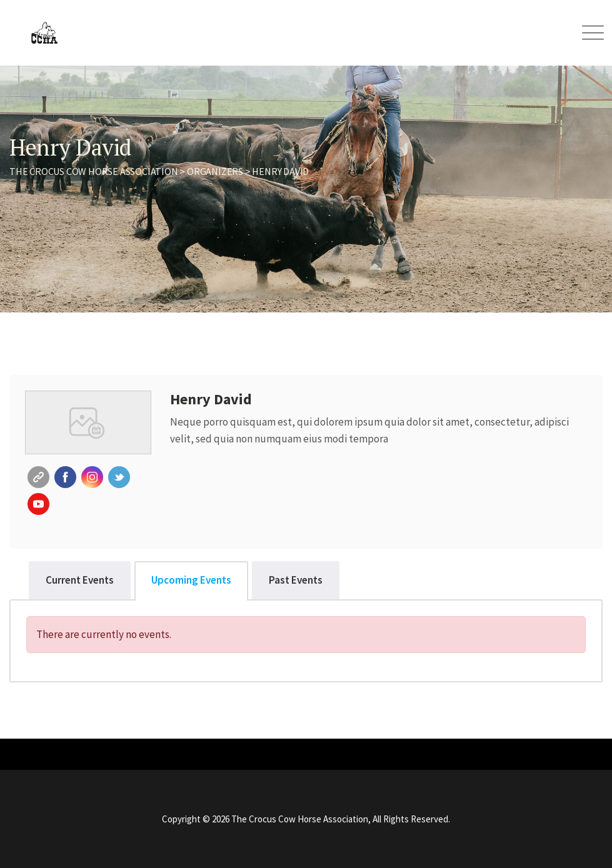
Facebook (65, 477)
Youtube (38, 504)
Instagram (92, 477)
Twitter (119, 477)
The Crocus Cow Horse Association (300, 819)
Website (38, 477)
